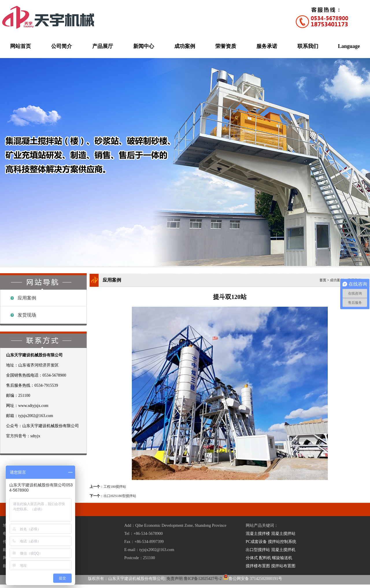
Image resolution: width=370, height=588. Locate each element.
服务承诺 (267, 46)
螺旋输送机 (282, 558)
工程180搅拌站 (115, 487)
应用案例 (27, 298)
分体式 (252, 558)
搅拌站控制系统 (282, 542)
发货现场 (27, 315)
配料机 (265, 558)
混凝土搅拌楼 (258, 534)
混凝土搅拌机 (283, 550)
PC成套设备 (256, 542)
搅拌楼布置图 (258, 566)
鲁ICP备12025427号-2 (203, 579)
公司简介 (62, 46)
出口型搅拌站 (258, 550)
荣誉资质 (226, 46)
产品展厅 (103, 46)
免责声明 (175, 579)
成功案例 (185, 46)
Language (349, 46)
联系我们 (308, 46)
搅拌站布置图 (283, 566)
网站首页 (21, 46)
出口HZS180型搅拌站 (120, 496)
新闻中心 (144, 46)
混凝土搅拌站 (283, 534)
